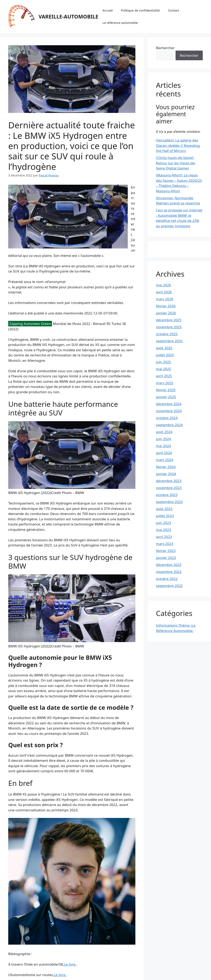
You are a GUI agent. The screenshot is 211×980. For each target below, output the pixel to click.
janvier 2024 (166, 474)
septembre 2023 (169, 502)
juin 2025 (164, 362)
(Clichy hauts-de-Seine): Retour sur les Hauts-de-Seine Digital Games (176, 163)
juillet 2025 (165, 355)
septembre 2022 (169, 586)
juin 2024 (164, 439)
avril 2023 (164, 537)
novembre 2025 (169, 327)
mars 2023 (165, 544)
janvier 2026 (166, 313)
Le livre (70, 964)
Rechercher (165, 48)
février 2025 (166, 390)
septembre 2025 (169, 341)
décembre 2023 (169, 481)
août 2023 (164, 509)
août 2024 (164, 432)
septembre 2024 (169, 425)
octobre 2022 (167, 579)
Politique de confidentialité (140, 10)
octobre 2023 (167, 495)
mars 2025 (165, 383)
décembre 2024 (169, 404)
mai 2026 (164, 285)
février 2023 (166, 551)
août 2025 (164, 348)
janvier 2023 (166, 558)
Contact (173, 10)
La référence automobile (120, 23)
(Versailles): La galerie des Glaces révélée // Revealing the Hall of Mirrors (178, 145)
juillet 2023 (165, 516)
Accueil (107, 10)
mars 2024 (165, 460)
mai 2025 (164, 369)
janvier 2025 (166, 397)
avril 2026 (164, 292)
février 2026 (166, 306)
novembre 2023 (169, 488)
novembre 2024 (169, 411)
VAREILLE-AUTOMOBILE (68, 16)
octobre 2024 (167, 418)
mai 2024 (164, 446)
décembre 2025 (169, 320)
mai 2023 (164, 530)
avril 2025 (164, 376)
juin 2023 (164, 523)
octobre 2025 (167, 334)
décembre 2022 (169, 565)
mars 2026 (165, 299)
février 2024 (166, 467)
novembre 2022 (169, 572)
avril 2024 (164, 453)
